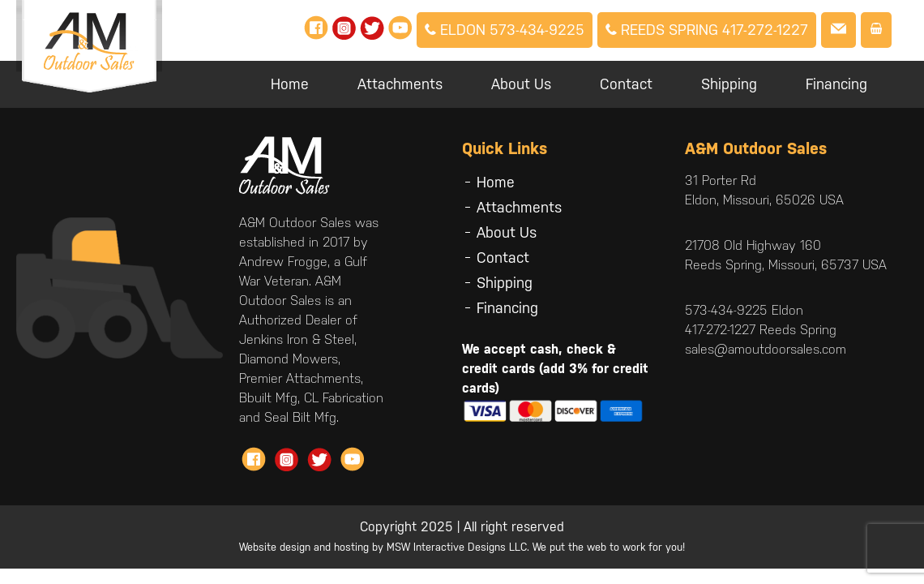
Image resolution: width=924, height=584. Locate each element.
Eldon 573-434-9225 (505, 30)
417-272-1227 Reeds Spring (761, 330)
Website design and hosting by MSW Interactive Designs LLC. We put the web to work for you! (462, 547)
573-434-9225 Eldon (744, 310)
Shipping (729, 84)
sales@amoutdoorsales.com (766, 349)
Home (290, 84)
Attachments (400, 84)
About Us (521, 84)
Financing (836, 84)
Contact (626, 84)
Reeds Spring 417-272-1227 (707, 30)
